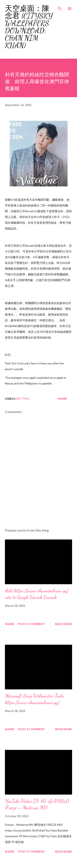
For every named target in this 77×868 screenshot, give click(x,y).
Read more (64, 624)
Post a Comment (31, 624)
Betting (23, 399)
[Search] (60, 7)
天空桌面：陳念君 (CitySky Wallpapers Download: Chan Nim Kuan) (29, 27)
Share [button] (62, 399)
